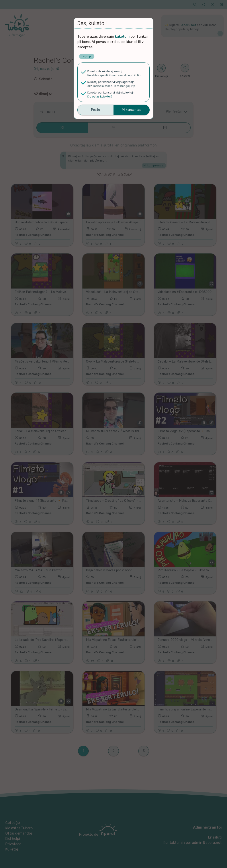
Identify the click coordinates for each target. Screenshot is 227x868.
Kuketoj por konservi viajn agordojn (111, 82)
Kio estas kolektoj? (100, 97)
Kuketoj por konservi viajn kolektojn (111, 93)
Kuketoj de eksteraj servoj (105, 71)
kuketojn (122, 36)
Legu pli (87, 56)
